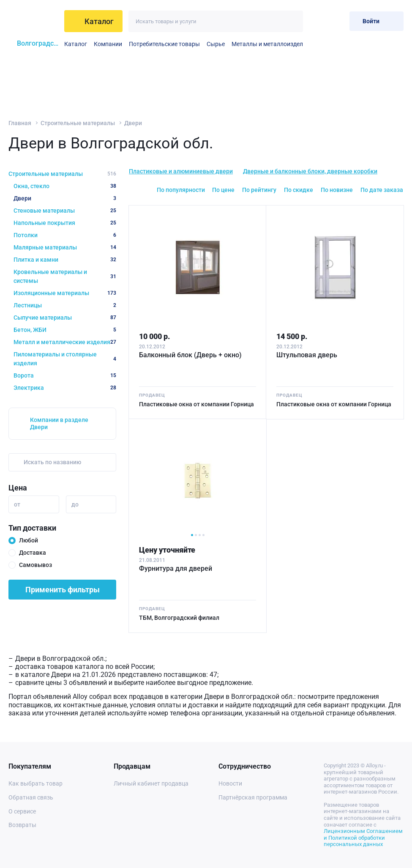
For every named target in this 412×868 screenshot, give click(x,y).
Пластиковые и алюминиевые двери (181, 171)
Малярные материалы (65, 247)
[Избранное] (315, 21)
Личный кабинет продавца (151, 783)
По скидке (299, 190)
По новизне (337, 190)
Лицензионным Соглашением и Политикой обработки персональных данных (363, 838)
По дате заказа (382, 190)
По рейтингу (259, 190)
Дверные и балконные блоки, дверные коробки (310, 171)
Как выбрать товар (35, 783)
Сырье (216, 44)
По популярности (181, 190)
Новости (230, 783)
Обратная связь (31, 797)
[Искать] (292, 21)
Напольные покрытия (65, 223)
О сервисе (22, 811)
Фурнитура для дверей (176, 568)
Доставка (33, 553)
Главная (20, 123)
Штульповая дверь (307, 355)
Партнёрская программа (253, 797)
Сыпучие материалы (65, 318)
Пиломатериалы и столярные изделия (65, 359)
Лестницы (65, 305)
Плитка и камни (65, 260)
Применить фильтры (63, 590)
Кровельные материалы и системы (65, 276)
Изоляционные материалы (65, 293)
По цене (223, 190)
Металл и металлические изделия (65, 342)
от (17, 504)
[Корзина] (336, 21)
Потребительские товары (164, 44)
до (75, 504)
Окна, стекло (65, 186)
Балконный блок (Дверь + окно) (190, 355)
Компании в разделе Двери (59, 423)
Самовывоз (35, 565)
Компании (108, 44)
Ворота (65, 375)
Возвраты (22, 825)
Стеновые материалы (65, 211)
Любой (29, 540)
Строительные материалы (78, 123)
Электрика (65, 388)
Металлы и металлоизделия (271, 44)
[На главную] (34, 21)
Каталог (76, 44)
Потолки (65, 235)
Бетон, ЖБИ (65, 330)
